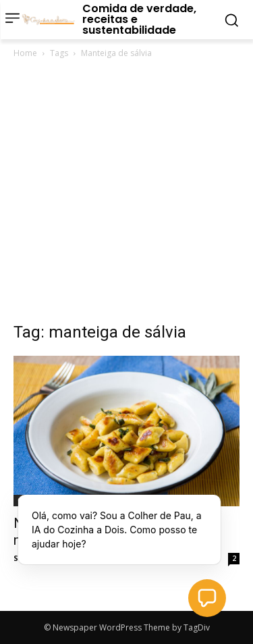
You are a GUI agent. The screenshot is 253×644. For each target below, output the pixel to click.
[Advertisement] (126, 194)
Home (25, 53)
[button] (207, 598)
